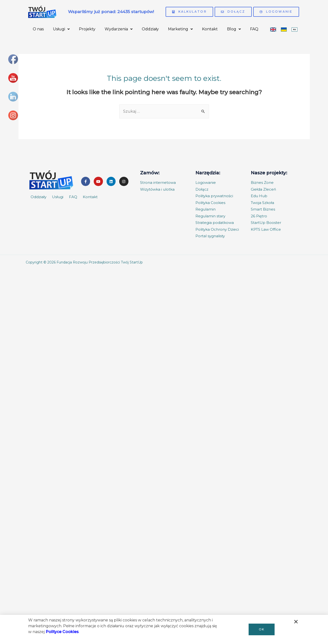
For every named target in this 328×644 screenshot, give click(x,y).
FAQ (254, 29)
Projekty (87, 29)
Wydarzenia (119, 29)
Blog (234, 29)
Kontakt (210, 29)
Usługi (61, 29)
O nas (38, 29)
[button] (262, 629)
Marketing (180, 29)
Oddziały (150, 29)
